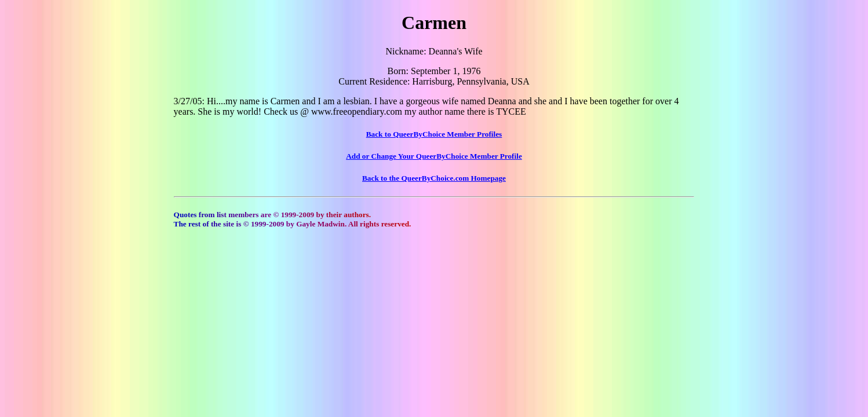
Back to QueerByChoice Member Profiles (434, 134)
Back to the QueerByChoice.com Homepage (434, 178)
